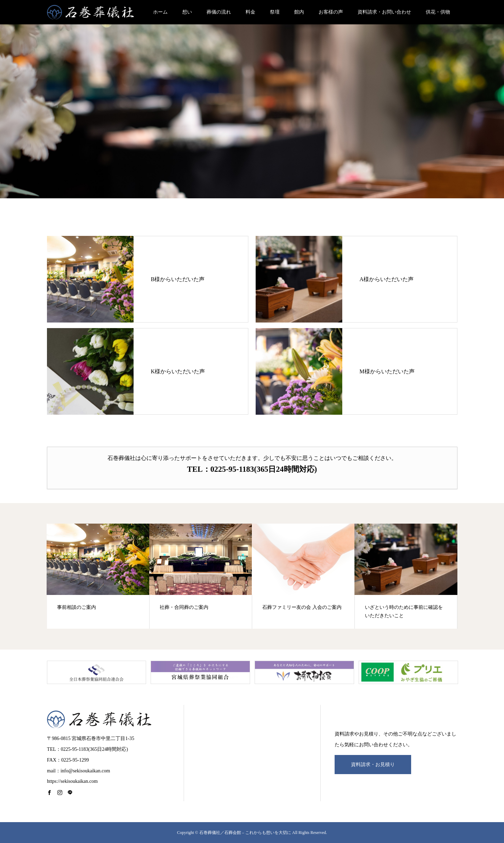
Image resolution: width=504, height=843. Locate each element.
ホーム (160, 12)
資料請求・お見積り (373, 765)
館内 (299, 12)
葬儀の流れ (219, 12)
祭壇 (275, 12)
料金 (250, 12)
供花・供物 (438, 12)
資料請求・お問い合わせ (384, 12)
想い (187, 12)
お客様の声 (331, 12)
